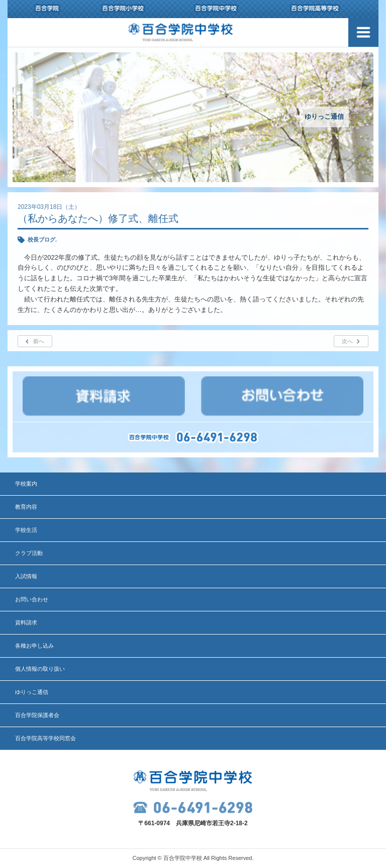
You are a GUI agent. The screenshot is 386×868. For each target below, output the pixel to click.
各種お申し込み (34, 646)
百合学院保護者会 (37, 715)
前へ (39, 341)
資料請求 (26, 622)
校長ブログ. (42, 240)
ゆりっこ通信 (32, 692)
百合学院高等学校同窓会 (45, 738)
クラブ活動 (29, 553)
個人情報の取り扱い (40, 669)
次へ (347, 341)
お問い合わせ (32, 599)
